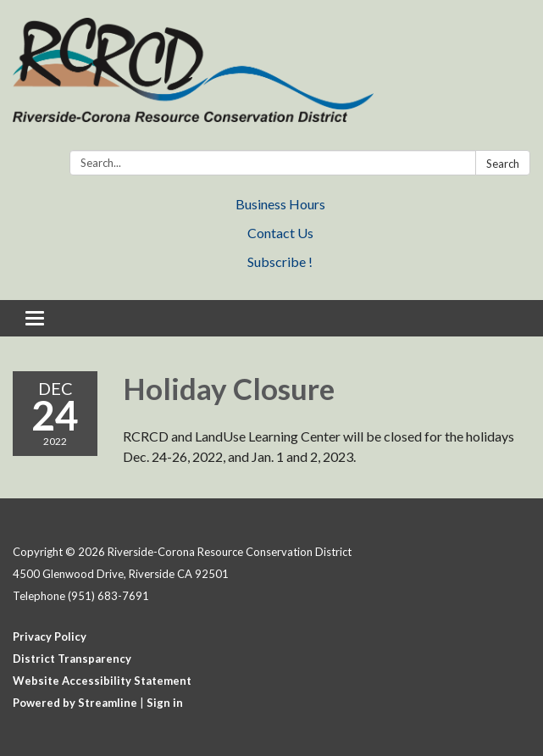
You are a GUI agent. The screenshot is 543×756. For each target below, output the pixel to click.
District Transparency (72, 659)
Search (503, 164)
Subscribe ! (280, 261)
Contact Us (280, 233)
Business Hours (280, 204)
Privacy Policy (50, 636)
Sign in (165, 703)
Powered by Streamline (75, 703)
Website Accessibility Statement (102, 681)
